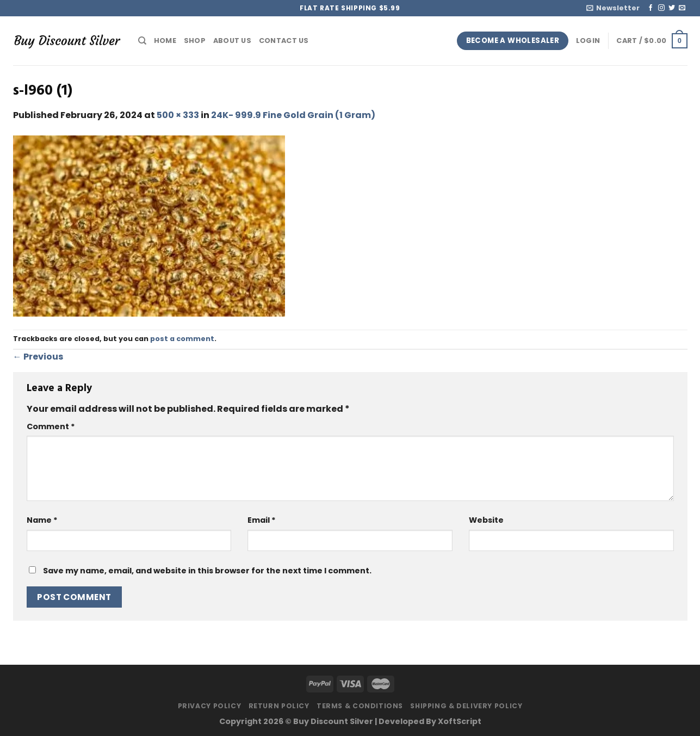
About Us (232, 41)
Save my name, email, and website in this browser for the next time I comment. (207, 571)
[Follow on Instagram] (661, 8)
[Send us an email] (682, 8)
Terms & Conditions (360, 706)
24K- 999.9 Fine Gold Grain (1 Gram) (293, 115)
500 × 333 (178, 115)
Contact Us (284, 41)
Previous (38, 357)
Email (262, 520)
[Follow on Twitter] (672, 8)
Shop (195, 41)
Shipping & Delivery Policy (466, 706)
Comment (51, 426)
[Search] (142, 41)
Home (165, 41)
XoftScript (460, 721)
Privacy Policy (210, 706)
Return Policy (279, 706)
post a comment (182, 339)
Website (486, 520)
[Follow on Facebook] (651, 8)
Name (42, 520)
